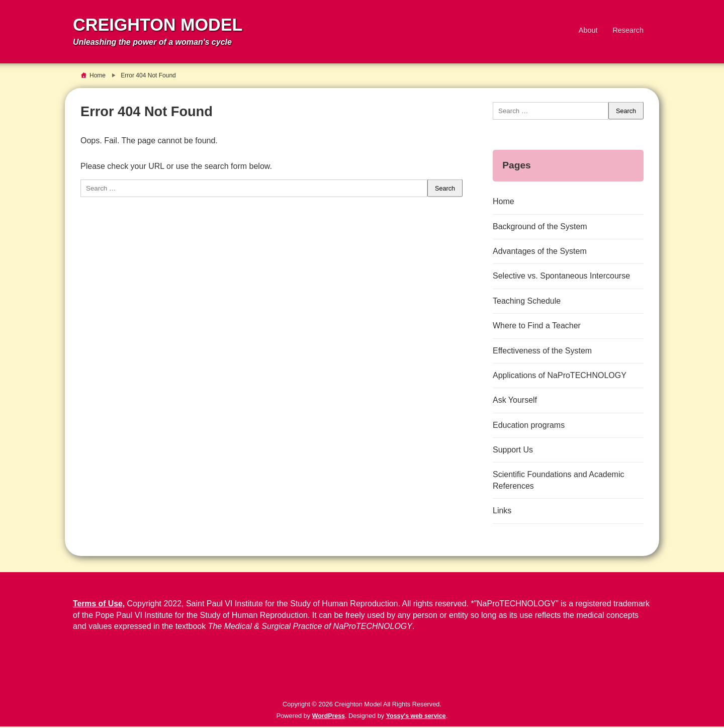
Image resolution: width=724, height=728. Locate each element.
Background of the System (540, 228)
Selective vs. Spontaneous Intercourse (561, 278)
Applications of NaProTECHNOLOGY (560, 377)
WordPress (328, 717)
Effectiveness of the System (542, 352)
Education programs (529, 427)
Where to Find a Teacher (537, 327)
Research (628, 31)
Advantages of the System (540, 253)
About (588, 31)
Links (502, 512)
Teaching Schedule (527, 302)
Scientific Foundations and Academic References (558, 482)
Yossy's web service (417, 717)
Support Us (513, 451)
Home (504, 203)
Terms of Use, (99, 606)
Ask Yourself (515, 401)
